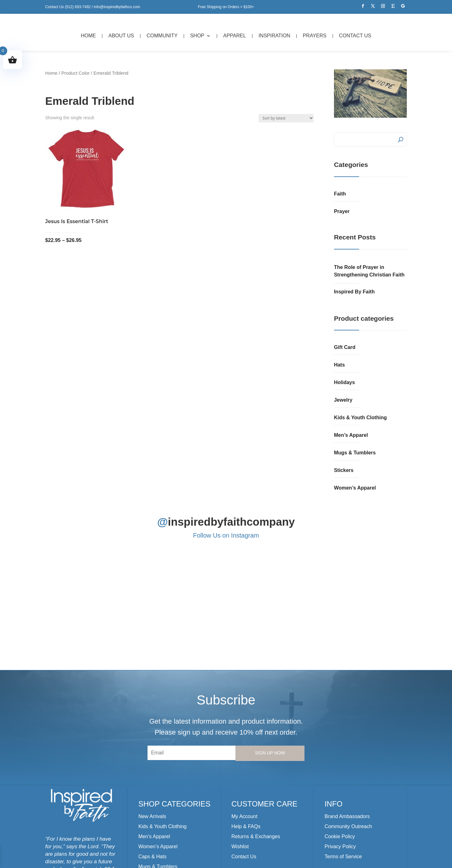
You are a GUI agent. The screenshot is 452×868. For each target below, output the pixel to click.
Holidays (344, 382)
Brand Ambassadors (347, 734)
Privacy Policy (340, 764)
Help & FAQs (246, 744)
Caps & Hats (153, 774)
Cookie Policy (340, 754)
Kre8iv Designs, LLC (183, 860)
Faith (340, 194)
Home (89, 36)
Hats (339, 365)
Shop (197, 36)
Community (162, 36)
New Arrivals (152, 734)
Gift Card (345, 347)
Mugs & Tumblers (355, 453)
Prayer (342, 211)
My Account (244, 734)
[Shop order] (286, 118)
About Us (121, 36)
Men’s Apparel (351, 435)
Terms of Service (343, 774)
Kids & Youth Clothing (360, 418)
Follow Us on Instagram (226, 535)
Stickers (344, 470)
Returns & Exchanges (256, 754)
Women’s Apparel (355, 488)
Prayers (315, 36)
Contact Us (355, 36)
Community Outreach (348, 744)
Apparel (235, 36)
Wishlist (240, 764)
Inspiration (274, 36)
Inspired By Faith (354, 292)
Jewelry (343, 400)
